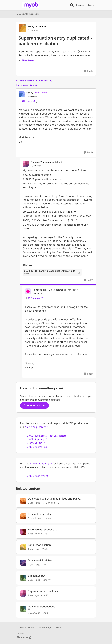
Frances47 (30, 101)
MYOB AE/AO (34, 443)
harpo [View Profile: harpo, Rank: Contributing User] (44, 534)
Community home (35, 405)
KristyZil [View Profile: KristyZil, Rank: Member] (32, 26)
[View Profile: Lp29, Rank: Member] (23, 609)
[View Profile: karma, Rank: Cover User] (23, 516)
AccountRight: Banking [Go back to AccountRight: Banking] (28, 14)
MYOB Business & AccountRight (45, 436)
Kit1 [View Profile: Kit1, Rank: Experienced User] (44, 564)
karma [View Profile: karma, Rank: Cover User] (48, 518)
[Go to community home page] (31, 5)
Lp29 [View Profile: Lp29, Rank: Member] (45, 613)
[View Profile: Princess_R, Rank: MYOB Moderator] (28, 291)
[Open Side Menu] (18, 5)
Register (80, 5)
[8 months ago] (35, 518)
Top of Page (45, 627)
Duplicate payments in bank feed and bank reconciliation (53, 499)
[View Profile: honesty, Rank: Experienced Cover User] (23, 578)
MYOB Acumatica (37, 447)
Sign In (91, 5)
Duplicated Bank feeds (41, 560)
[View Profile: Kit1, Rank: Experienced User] (23, 563)
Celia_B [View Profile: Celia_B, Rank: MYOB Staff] (30, 93)
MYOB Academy (40, 463)
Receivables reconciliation (44, 529)
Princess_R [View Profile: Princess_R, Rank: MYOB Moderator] (39, 290)
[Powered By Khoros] (56, 637)
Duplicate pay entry (40, 514)
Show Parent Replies (27, 85)
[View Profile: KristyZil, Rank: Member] (22, 28)
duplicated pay (37, 576)
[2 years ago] (34, 503)
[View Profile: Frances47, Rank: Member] (26, 164)
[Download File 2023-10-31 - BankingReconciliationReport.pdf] (79, 272)
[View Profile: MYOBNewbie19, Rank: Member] (23, 501)
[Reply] (88, 71)
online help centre (35, 427)
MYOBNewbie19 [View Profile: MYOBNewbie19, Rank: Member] (51, 503)
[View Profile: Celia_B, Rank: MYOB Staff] (22, 94)
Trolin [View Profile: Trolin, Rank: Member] (45, 549)
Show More (26, 60)
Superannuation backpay (43, 591)
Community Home (25, 627)
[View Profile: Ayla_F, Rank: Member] (23, 593)
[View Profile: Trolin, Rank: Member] (23, 547)
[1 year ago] (33, 534)
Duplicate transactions (42, 607)
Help (59, 627)
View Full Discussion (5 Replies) (34, 81)
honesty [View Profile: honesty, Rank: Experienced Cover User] (46, 580)
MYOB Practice (35, 439)
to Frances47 (71, 290)
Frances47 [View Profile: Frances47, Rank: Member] (36, 162)
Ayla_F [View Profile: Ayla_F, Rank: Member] (44, 595)
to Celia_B (57, 162)
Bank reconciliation (39, 545)
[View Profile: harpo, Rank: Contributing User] (23, 532)
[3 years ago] (34, 613)
